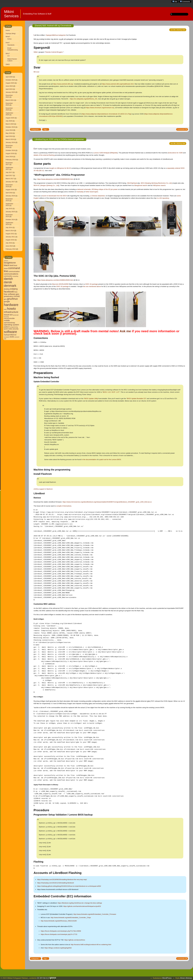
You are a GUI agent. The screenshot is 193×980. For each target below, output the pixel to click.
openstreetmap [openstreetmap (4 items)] (9, 323)
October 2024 (10, 80)
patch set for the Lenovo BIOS (110, 460)
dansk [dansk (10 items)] (8, 282)
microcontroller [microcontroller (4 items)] (9, 318)
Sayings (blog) (11, 33)
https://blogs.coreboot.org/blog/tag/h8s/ (58, 948)
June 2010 (9, 246)
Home (8, 30)
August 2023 (10, 83)
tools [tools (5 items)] (12, 337)
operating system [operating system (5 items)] (11, 325)
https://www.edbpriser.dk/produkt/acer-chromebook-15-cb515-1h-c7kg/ (106, 114)
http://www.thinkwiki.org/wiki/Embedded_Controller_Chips (71, 918)
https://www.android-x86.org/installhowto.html (118, 84)
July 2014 (9, 227)
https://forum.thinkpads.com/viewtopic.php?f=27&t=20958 (61, 931)
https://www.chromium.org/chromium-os (100, 108)
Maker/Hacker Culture (12, 60)
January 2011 (10, 237)
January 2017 (10, 182)
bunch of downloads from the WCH (54, 196)
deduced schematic (84, 189)
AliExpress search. (159, 185)
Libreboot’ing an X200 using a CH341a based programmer (59, 139)
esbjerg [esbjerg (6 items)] (14, 289)
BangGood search (141, 185)
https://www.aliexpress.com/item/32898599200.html (55, 179)
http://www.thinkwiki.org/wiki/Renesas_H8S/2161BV (59, 921)
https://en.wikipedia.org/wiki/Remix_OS (83, 99)
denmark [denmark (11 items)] (10, 286)
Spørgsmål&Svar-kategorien (56, 35)
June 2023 (9, 86)
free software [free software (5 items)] (10, 294)
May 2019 (9, 133)
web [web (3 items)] (5, 339)
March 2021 (10, 100)
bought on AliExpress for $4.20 (60, 168)
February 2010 (11, 249)
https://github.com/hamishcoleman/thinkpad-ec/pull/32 (82, 906)
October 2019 (10, 127)
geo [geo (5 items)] (17, 294)
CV (9, 56)
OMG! (8, 64)
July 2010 (9, 243)
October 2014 (10, 220)
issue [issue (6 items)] (7, 315)
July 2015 (9, 209)
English (36, 198)
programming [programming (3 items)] (14, 327)
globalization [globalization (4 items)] (9, 296)
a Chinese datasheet (97, 196)
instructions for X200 (175, 153)
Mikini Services (11, 14)
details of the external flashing (44, 155)
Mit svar (36, 72)
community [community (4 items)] (8, 276)
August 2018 (10, 153)
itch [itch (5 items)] (11, 315)
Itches (10, 39)
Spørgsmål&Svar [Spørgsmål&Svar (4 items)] (10, 335)
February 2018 (11, 160)
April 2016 (9, 193)
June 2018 (9, 157)
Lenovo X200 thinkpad (102, 153)
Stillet (36, 52)
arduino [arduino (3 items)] (6, 261)
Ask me (125, 331)
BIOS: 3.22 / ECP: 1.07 (111, 392)
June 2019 (9, 130)
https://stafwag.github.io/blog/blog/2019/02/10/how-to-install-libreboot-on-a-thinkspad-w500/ (69, 886)
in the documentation (89, 460)
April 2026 (9, 77)
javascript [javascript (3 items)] (16, 315)
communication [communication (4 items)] (14, 271)
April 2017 (9, 175)
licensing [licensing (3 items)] (6, 317)
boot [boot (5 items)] (12, 265)
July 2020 (9, 121)
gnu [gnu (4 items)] (5, 299)
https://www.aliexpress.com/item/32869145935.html (55, 280)
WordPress (167, 978)
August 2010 (10, 240)
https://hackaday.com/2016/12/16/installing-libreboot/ (55, 883)
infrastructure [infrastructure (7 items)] (11, 312)
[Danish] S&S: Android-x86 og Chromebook (53, 26)
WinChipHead (132, 183)
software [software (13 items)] (10, 332)
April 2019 (9, 136)
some (179, 196)
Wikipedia (114, 153)
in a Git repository (163, 198)
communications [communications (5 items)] (11, 274)
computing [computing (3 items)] (15, 276)
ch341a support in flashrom (43, 489)
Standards (11, 45)
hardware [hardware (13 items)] (11, 305)
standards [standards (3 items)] (7, 337)
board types (94, 192)
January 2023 (10, 92)
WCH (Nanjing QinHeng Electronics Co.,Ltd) (156, 183)
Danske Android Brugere (54, 52)
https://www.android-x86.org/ (63, 84)
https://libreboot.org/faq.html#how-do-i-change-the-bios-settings (80, 903)
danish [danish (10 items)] (8, 279)
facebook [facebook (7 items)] (9, 292)
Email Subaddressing (13, 49)
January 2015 (10, 212)
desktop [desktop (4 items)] (7, 289)
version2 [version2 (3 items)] (17, 337)
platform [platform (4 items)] (7, 327)
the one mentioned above (92, 286)
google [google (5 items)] (7, 301)
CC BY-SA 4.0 (46, 978)
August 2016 (10, 190)
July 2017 (9, 172)
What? (8, 37)
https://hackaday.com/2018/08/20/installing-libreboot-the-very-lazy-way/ (62, 880)
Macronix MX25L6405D (60, 284)
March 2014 (10, 231)
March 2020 (10, 124)
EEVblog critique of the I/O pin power (105, 189)
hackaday (80, 192)
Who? (8, 53)
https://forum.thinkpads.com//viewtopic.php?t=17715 (59, 934)
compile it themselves (64, 506)
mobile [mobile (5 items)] (7, 320)
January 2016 (10, 196)
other (88, 192)
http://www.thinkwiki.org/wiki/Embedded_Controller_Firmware (95, 914)
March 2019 (10, 139)
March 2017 (10, 179)
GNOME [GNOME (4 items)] (17, 296)
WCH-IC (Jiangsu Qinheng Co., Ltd (46, 185)
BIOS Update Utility (91, 399)
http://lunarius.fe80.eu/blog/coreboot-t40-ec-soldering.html (91, 945)
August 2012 (10, 234)
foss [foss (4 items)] (16, 292)
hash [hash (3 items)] (5, 309)
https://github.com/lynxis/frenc (75, 940)
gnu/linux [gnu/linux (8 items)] (12, 299)
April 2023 (9, 89)
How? (8, 43)
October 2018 (10, 150)
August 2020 (10, 118)
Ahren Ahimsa (186, 978)
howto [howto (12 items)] (11, 309)
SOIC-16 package (92, 284)
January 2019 (10, 142)
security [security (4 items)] (16, 329)
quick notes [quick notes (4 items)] (8, 329)
